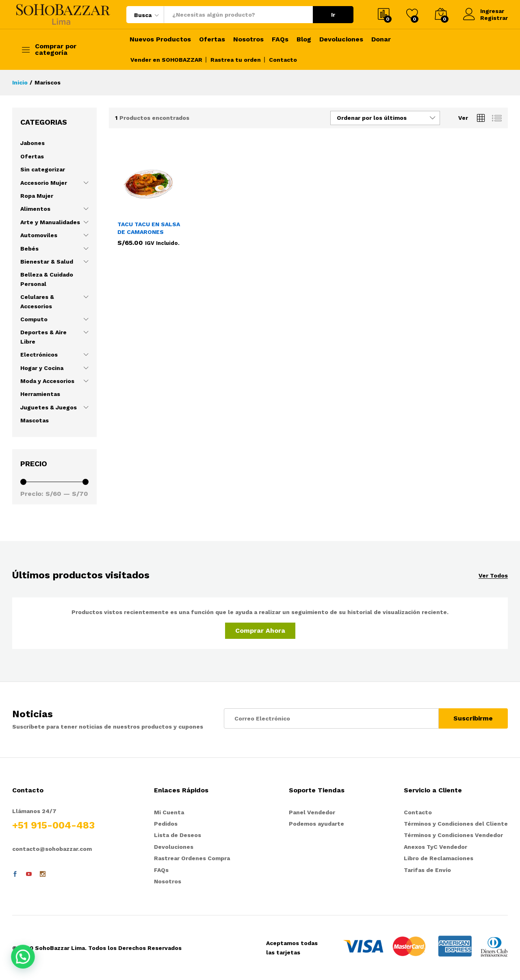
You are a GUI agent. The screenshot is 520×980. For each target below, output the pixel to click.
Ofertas (212, 39)
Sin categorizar (43, 169)
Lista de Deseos (178, 835)
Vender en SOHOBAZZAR (166, 60)
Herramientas (40, 394)
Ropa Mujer (37, 196)
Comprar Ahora (260, 631)
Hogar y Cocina (42, 368)
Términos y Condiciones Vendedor (453, 835)
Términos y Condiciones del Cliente (456, 824)
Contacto (283, 60)
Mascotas (35, 420)
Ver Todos (493, 576)
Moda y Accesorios (47, 381)
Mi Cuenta (169, 812)
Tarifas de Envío (427, 870)
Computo (34, 319)
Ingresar (484, 11)
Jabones (32, 143)
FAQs (280, 39)
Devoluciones (341, 39)
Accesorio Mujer (44, 183)
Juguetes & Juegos (49, 407)
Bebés (29, 249)
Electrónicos (39, 355)
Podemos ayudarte (316, 824)
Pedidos (166, 824)
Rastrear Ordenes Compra (192, 858)
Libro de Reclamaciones (439, 858)
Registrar (494, 18)
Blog (304, 39)
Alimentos (35, 209)
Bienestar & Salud (47, 262)
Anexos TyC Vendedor (435, 847)
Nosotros (248, 39)
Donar (381, 39)
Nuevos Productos (160, 39)
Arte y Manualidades (50, 222)
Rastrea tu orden (236, 60)
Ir (333, 15)
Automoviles (39, 235)
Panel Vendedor (312, 812)
